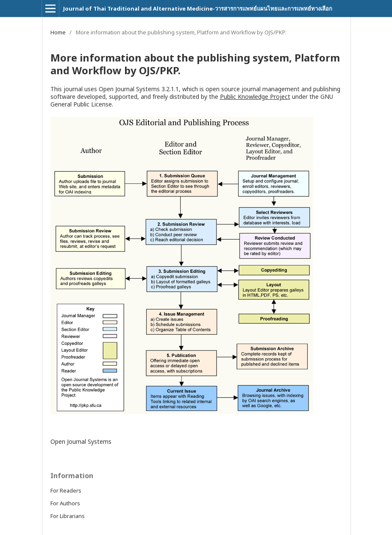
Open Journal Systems (81, 441)
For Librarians (68, 516)
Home (58, 32)
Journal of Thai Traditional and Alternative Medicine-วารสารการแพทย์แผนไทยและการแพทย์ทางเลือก (198, 8)
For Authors (65, 503)
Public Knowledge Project (255, 97)
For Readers (66, 490)
